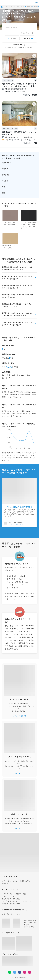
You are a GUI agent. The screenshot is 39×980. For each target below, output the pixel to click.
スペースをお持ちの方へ (10, 881)
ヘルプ (18, 914)
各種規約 (19, 894)
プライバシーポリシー (10, 896)
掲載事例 (5, 883)
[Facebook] (20, 972)
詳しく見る (20, 773)
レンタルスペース (19, 7)
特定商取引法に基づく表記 (11, 899)
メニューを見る (19, 716)
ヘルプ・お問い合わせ (10, 901)
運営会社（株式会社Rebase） (12, 904)
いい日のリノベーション (16, 524)
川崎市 (36, 7)
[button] (19, 164)
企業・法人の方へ (8, 914)
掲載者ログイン (25, 881)
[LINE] (10, 972)
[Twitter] (15, 972)
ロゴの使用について (25, 901)
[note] (30, 972)
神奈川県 (29, 7)
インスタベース (7, 7)
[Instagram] (25, 972)
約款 (25, 894)
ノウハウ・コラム (8, 894)
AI (35, 80)
